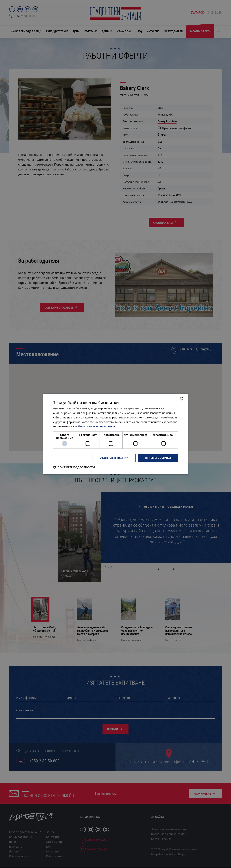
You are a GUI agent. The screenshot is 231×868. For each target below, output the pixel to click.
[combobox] (181, 399)
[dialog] (115, 434)
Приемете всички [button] (158, 458)
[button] (74, 467)
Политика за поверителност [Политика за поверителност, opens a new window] (98, 426)
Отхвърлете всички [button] (113, 458)
